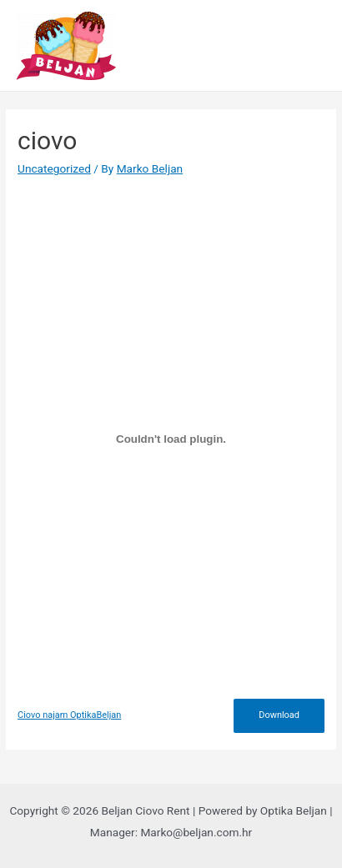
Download (279, 715)
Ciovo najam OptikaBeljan (69, 715)
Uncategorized (54, 168)
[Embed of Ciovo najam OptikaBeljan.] (171, 439)
